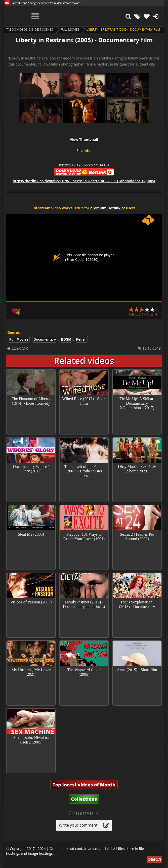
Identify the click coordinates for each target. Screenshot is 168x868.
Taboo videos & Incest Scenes (30, 29)
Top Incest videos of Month (84, 785)
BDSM (66, 339)
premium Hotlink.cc (108, 208)
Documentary (45, 339)
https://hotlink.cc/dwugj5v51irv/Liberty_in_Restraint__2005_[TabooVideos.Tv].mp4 (84, 181)
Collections (84, 799)
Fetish (81, 339)
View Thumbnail (84, 139)
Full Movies (70, 29)
